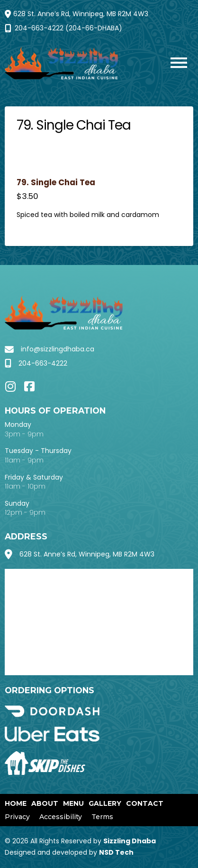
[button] (174, 64)
